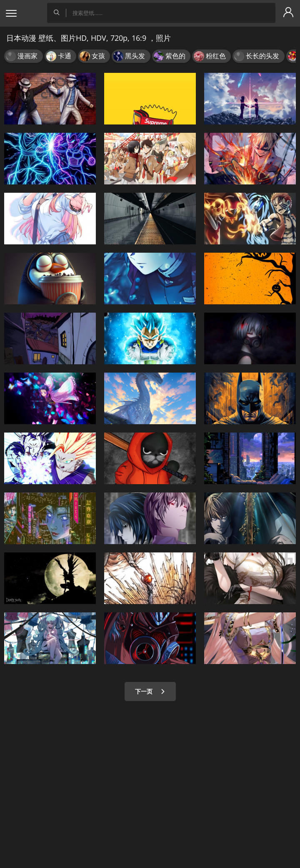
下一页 (150, 691)
